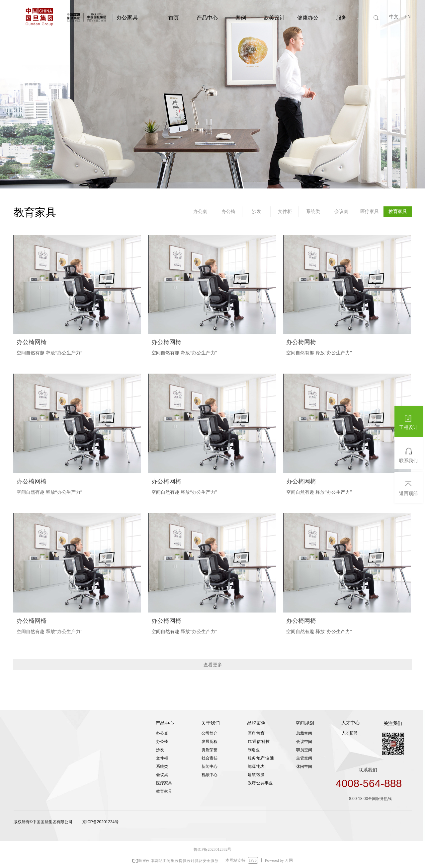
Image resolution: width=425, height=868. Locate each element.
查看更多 (213, 665)
